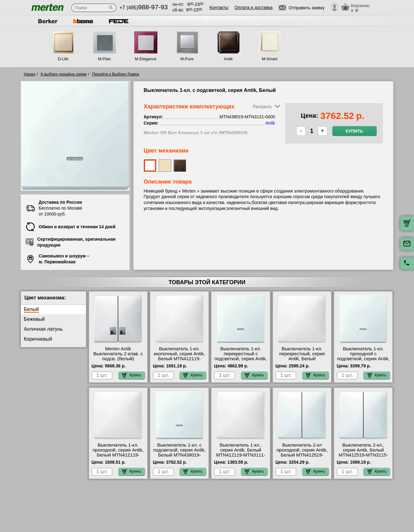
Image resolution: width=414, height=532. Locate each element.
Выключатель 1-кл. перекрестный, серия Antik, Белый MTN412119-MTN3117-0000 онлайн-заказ (302, 359)
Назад (30, 74)
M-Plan (104, 59)
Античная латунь (43, 329)
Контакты (219, 7)
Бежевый (34, 319)
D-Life (63, 59)
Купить (354, 131)
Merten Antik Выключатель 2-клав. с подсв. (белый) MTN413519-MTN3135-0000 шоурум (118, 359)
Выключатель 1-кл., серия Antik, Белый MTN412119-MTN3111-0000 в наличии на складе (241, 455)
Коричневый (38, 339)
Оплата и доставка (253, 7)
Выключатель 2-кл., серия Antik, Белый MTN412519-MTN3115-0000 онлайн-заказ (363, 452)
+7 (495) (144, 8)
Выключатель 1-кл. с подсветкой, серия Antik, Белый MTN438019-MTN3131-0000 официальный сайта (179, 455)
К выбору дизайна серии (64, 74)
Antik (228, 59)
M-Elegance (146, 59)
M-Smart (270, 59)
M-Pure (187, 59)
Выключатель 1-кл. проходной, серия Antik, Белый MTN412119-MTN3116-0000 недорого (118, 455)
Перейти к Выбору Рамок (116, 74)
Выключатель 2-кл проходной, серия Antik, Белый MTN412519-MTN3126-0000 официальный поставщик (302, 457)
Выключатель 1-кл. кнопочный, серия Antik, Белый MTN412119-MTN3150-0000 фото (179, 356)
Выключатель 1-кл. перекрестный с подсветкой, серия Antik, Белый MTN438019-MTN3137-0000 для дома (241, 361)
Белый (32, 309)
